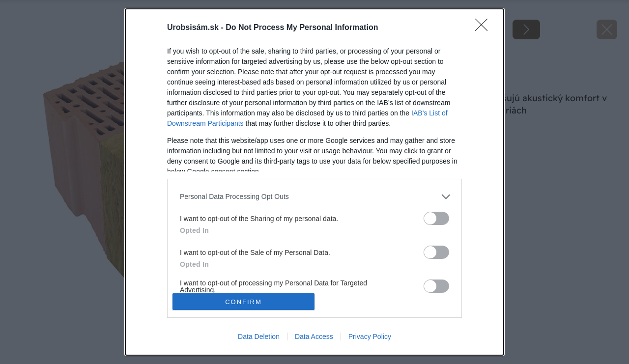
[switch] (436, 218)
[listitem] (314, 197)
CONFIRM (243, 302)
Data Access (314, 336)
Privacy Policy (370, 336)
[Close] (485, 28)
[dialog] (314, 182)
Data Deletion (259, 336)
